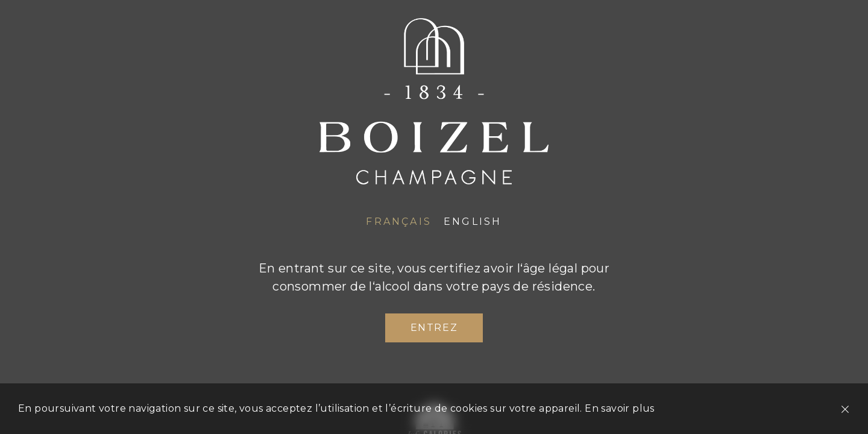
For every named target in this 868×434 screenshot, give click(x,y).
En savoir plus (620, 408)
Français (399, 222)
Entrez (434, 328)
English (473, 222)
